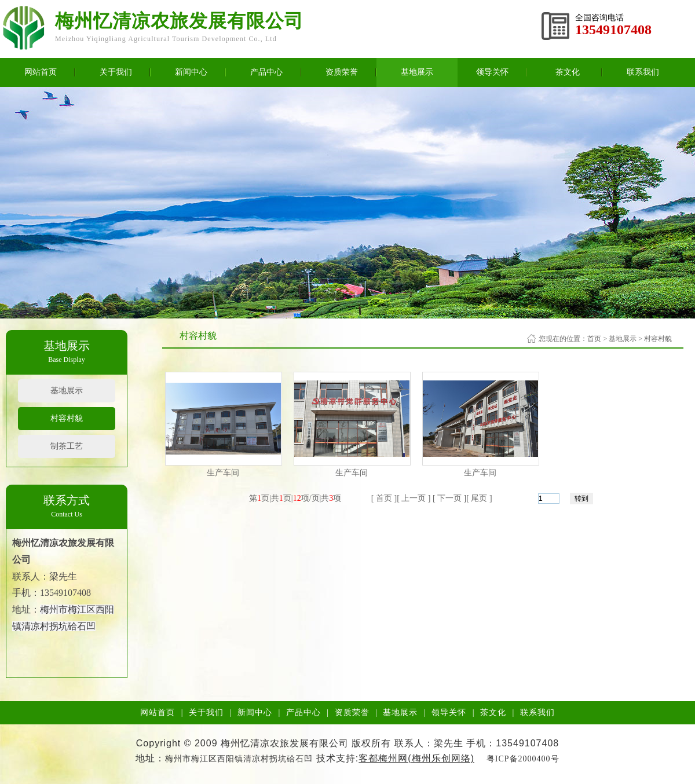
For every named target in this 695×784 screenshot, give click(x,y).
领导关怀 (492, 72)
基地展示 (417, 72)
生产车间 (223, 473)
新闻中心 (191, 72)
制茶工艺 (67, 446)
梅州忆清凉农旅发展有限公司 (179, 21)
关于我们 (116, 72)
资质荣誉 (342, 72)
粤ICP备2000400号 (523, 759)
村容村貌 (67, 418)
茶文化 (568, 72)
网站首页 (41, 72)
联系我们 (643, 72)
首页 (594, 339)
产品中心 (266, 72)
